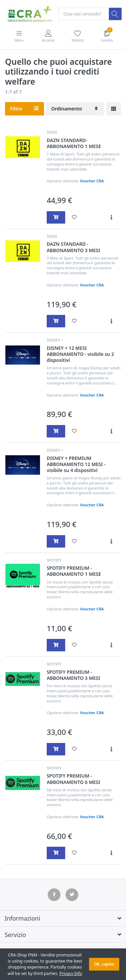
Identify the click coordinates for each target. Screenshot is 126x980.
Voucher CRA (92, 181)
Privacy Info (71, 973)
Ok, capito (104, 964)
